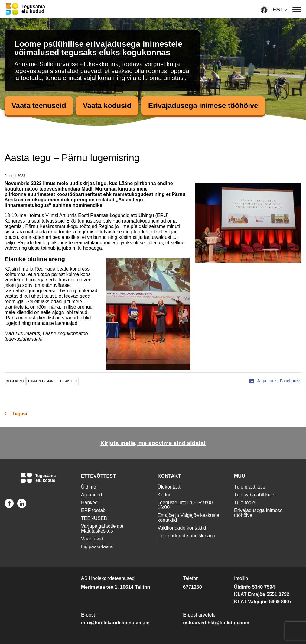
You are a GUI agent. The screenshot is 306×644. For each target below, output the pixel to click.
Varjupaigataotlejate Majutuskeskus (102, 529)
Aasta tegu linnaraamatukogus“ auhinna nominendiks (74, 202)
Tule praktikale (250, 487)
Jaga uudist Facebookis (275, 381)
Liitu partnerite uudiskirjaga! (187, 536)
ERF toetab (93, 510)
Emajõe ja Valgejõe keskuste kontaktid (188, 518)
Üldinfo (89, 487)
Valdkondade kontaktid (182, 528)
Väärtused (92, 539)
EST (278, 10)
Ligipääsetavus (97, 547)
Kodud (164, 495)
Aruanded (91, 495)
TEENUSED (94, 518)
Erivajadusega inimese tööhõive (204, 106)
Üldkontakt (169, 487)
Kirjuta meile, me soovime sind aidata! (153, 443)
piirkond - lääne (42, 381)
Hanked (89, 503)
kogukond (15, 381)
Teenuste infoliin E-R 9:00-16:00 (186, 505)
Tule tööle (245, 503)
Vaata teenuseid (39, 106)
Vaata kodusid (107, 106)
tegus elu (68, 381)
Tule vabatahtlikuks (255, 495)
